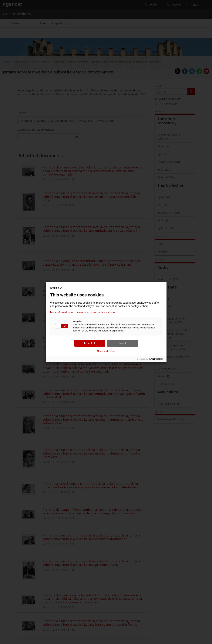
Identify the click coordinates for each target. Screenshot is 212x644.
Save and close (106, 351)
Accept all (90, 343)
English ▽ (56, 288)
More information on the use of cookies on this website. (83, 312)
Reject (122, 343)
